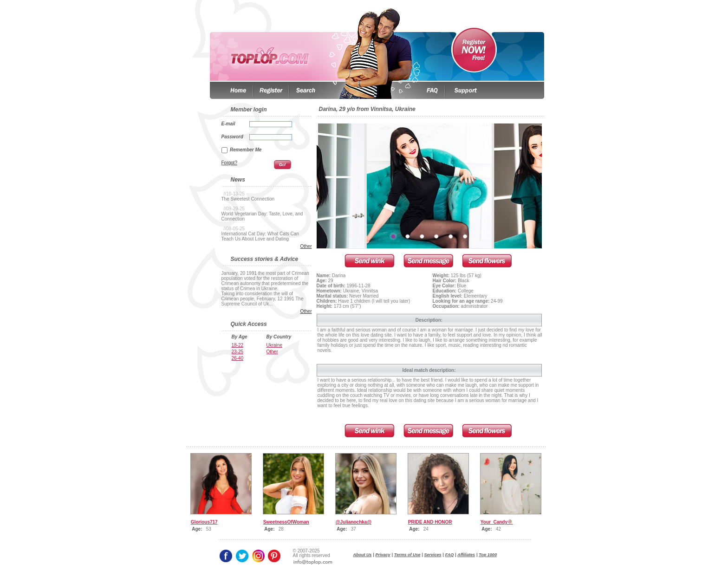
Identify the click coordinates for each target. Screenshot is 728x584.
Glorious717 (204, 522)
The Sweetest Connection (248, 199)
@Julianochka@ (354, 522)
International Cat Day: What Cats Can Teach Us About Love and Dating (260, 236)
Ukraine (274, 345)
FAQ (450, 555)
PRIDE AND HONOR (430, 522)
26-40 (238, 358)
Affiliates (466, 555)
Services (433, 555)
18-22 (238, 345)
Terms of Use (407, 555)
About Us (363, 555)
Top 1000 (488, 555)
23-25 (238, 352)
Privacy (383, 555)
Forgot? (229, 163)
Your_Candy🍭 (497, 522)
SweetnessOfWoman (286, 522)
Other (306, 246)
